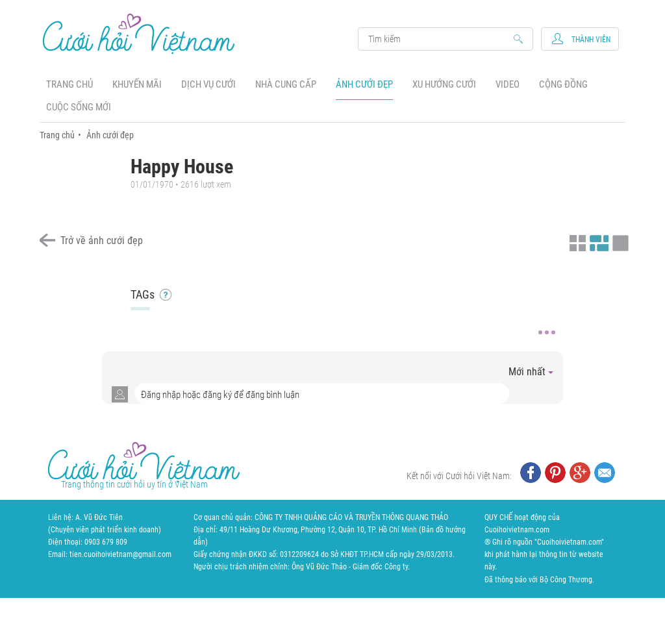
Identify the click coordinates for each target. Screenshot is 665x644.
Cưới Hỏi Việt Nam (139, 33)
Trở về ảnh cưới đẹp (102, 241)
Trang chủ (69, 84)
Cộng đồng (563, 84)
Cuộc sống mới (79, 107)
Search (439, 39)
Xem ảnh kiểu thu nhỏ (576, 241)
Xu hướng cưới (444, 84)
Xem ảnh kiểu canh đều (597, 241)
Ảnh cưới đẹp (364, 84)
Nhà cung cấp (286, 84)
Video (508, 84)
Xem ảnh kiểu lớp (619, 241)
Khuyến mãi (137, 84)
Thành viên (591, 40)
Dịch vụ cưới (208, 84)
